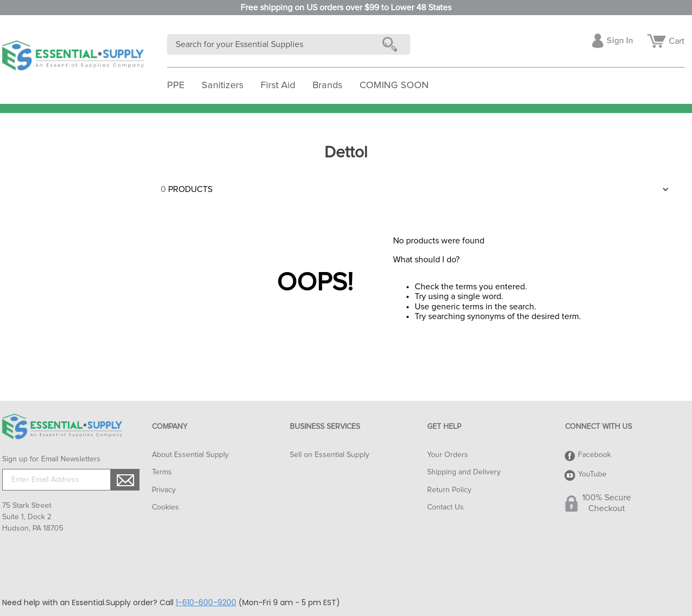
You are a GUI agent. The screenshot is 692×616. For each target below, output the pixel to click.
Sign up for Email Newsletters (51, 459)
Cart (677, 41)
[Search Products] (392, 44)
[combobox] (289, 44)
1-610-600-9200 (206, 602)
